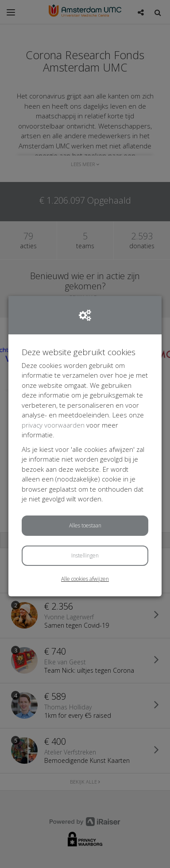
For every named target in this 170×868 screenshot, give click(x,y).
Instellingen (85, 555)
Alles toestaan (85, 525)
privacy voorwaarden (53, 425)
